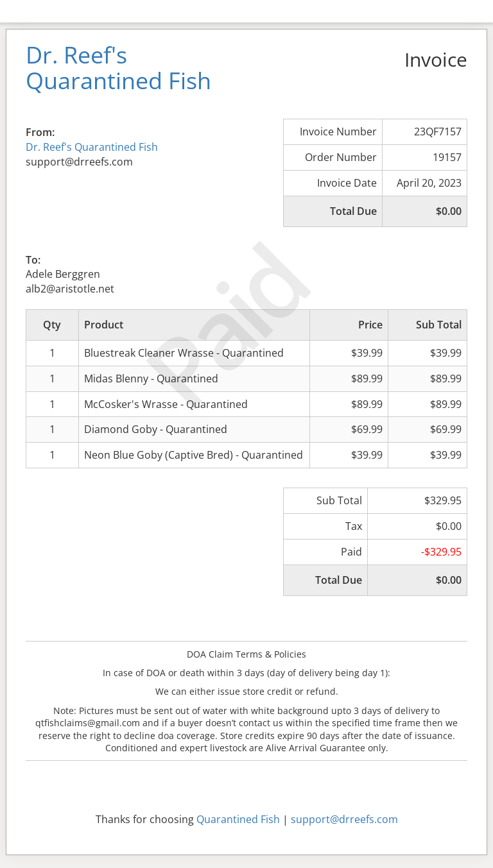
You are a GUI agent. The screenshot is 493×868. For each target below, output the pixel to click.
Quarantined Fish (238, 819)
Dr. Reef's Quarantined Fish (92, 147)
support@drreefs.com (344, 819)
